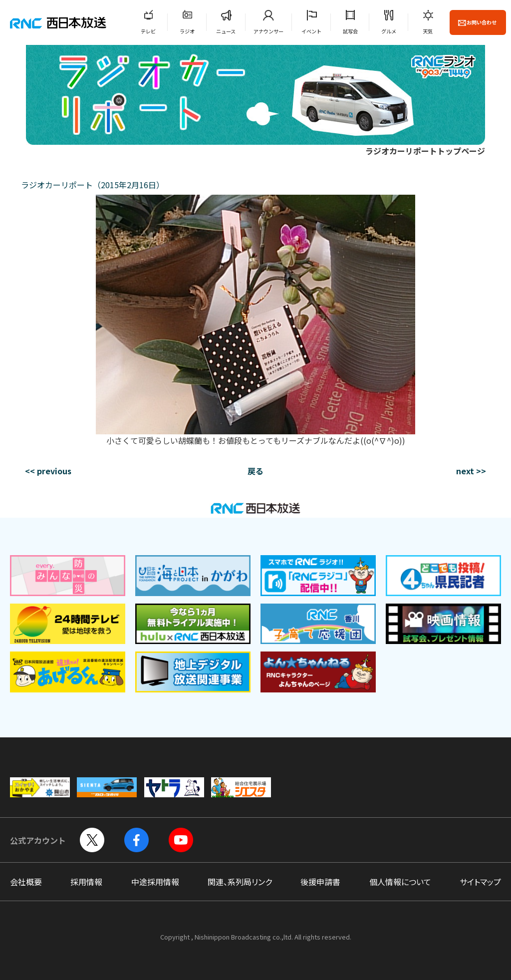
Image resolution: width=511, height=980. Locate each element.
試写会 (350, 31)
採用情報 (86, 882)
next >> (471, 471)
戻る (255, 471)
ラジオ (187, 31)
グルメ (389, 31)
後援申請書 (320, 882)
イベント (311, 31)
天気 (428, 31)
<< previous (48, 471)
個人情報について (400, 882)
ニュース (226, 31)
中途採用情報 (155, 882)
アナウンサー (268, 31)
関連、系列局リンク (240, 882)
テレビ (148, 31)
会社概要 (26, 882)
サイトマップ (480, 882)
